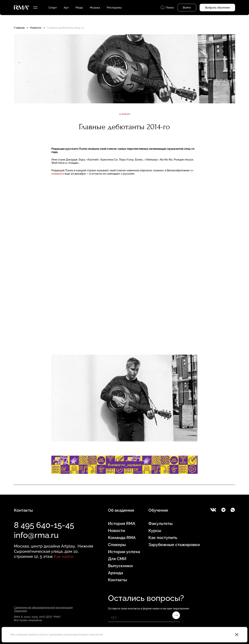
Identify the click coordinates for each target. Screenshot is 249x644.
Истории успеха (124, 552)
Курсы (155, 530)
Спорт (53, 8)
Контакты (117, 580)
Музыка (95, 8)
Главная (19, 28)
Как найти (64, 556)
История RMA (122, 523)
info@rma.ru (36, 535)
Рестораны (114, 8)
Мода (79, 8)
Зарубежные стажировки (174, 545)
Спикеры (117, 545)
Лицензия (20, 611)
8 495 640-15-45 (44, 525)
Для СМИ (117, 559)
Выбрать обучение (217, 8)
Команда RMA (122, 538)
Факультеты (160, 523)
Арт (66, 8)
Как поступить (163, 538)
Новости (36, 28)
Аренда (116, 573)
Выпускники (120, 566)
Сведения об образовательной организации (43, 607)
